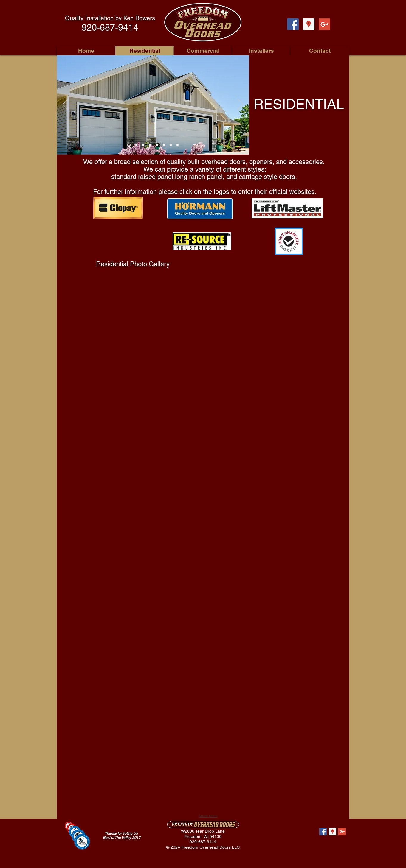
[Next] (241, 105)
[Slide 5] (157, 145)
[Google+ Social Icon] (324, 24)
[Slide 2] (136, 145)
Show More (208, 816)
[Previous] (65, 105)
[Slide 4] (150, 145)
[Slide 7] (171, 145)
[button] (133, 297)
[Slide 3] (143, 145)
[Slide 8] (178, 145)
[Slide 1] (129, 145)
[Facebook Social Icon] (293, 24)
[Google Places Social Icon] (309, 24)
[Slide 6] (164, 145)
